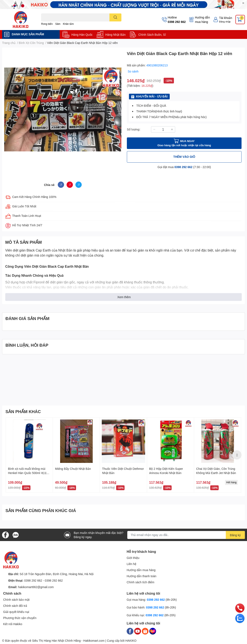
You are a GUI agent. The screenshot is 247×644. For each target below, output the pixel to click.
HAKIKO (131, 641)
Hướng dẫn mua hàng (202, 20)
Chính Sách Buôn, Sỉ (152, 35)
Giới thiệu (133, 558)
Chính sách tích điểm (141, 582)
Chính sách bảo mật (16, 600)
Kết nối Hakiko (13, 624)
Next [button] (237, 455)
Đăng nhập (225, 22)
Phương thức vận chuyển (20, 618)
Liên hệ (131, 564)
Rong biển (47, 24)
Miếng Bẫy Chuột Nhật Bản (73, 469)
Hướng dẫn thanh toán (141, 576)
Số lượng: (134, 129)
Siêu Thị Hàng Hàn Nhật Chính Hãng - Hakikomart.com (68, 641)
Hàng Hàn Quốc (82, 35)
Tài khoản (226, 18)
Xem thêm (124, 297)
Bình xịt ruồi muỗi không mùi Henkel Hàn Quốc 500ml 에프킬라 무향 (29, 473)
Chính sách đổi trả (15, 606)
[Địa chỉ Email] (186, 535)
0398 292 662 (177, 22)
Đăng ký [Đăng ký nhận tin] (235, 535)
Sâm (58, 24)
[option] (29, 455)
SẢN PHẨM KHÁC (23, 411)
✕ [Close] (243, 3)
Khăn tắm (68, 24)
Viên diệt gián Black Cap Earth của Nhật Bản (39, 250)
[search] (115, 17)
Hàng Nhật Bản (116, 35)
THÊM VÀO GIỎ (184, 157)
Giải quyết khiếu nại (16, 612)
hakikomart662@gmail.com (36, 587)
